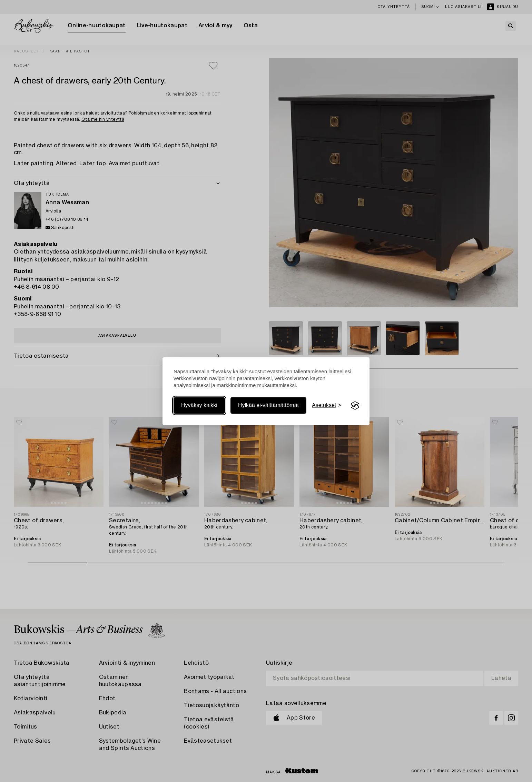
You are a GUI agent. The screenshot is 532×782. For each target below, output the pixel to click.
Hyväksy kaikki (199, 405)
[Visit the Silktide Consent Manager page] (355, 406)
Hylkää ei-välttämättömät (268, 405)
